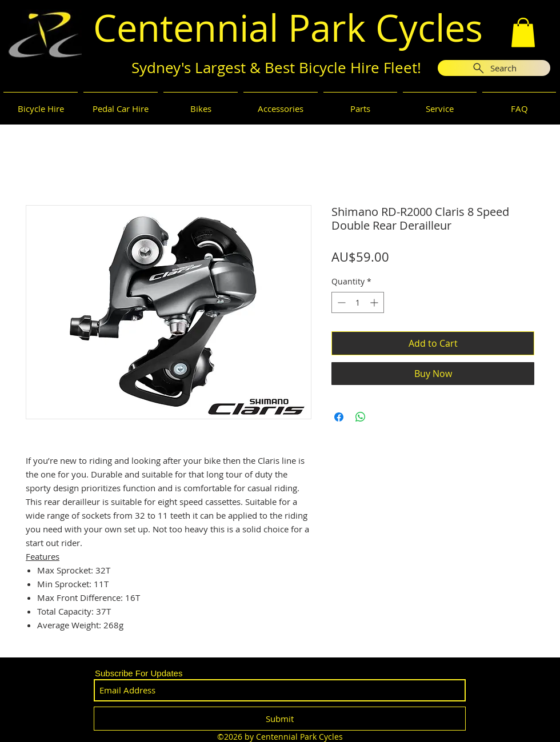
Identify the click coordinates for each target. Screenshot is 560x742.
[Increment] (375, 302)
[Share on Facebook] (339, 417)
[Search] (494, 68)
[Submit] (280, 719)
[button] (523, 32)
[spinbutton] (358, 302)
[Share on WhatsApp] (361, 417)
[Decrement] (340, 302)
